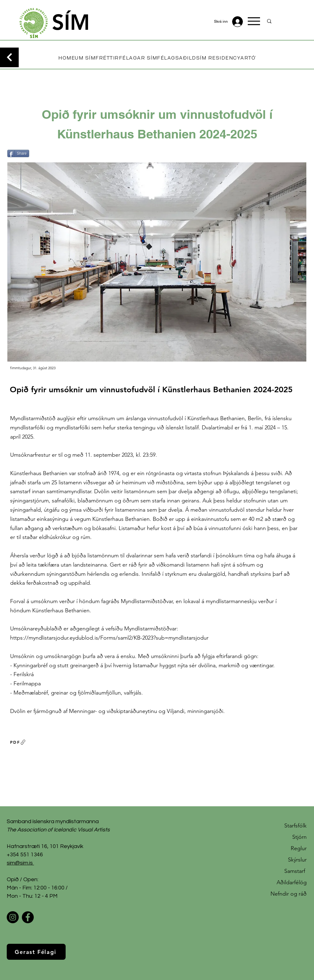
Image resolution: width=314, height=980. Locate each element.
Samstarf (295, 871)
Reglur (299, 848)
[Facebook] (28, 917)
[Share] (18, 153)
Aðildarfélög (292, 882)
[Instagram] (13, 917)
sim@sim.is (20, 863)
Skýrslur (297, 860)
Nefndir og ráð (289, 894)
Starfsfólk (295, 826)
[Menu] (254, 21)
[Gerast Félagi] (36, 952)
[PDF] (18, 742)
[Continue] (9, 57)
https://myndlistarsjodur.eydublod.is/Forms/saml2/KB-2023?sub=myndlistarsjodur (109, 638)
